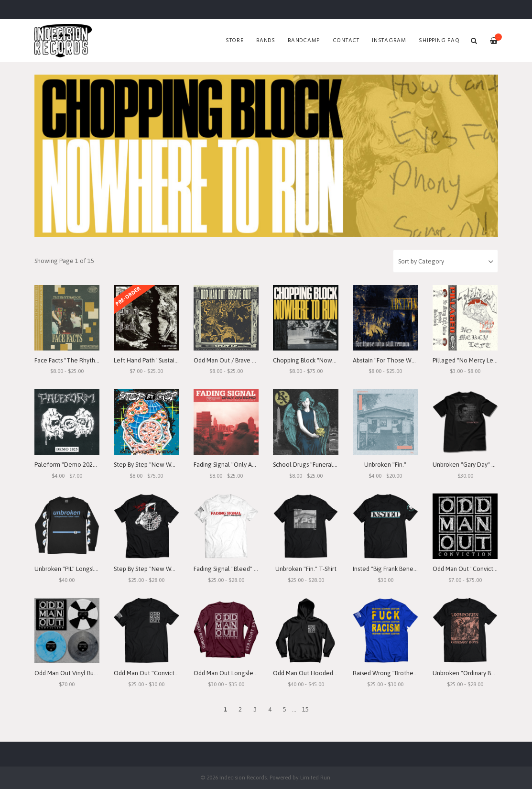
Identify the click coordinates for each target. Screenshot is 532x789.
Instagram (389, 41)
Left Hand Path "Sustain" (147, 360)
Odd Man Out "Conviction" (468, 569)
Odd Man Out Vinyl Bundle (70, 673)
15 (305, 709)
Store (235, 41)
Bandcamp (304, 41)
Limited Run (315, 777)
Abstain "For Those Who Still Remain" (404, 360)
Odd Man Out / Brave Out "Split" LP (241, 360)
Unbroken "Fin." (385, 465)
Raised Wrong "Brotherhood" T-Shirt (402, 673)
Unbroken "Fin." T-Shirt (306, 569)
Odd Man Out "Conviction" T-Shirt (159, 673)
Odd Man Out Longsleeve (229, 673)
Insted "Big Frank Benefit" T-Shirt (397, 569)
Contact (346, 41)
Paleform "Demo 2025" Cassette (79, 465)
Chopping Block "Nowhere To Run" (321, 360)
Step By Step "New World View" (157, 465)
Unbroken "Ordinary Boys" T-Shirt (477, 673)
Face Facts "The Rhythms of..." (76, 360)
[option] (266, 156)
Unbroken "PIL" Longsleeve (71, 569)
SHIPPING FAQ (439, 41)
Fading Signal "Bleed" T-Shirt (233, 569)
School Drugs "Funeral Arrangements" (325, 465)
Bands (266, 41)
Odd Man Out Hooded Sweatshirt (318, 673)
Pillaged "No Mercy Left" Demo (476, 360)
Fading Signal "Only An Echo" (233, 465)
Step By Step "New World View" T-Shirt (166, 569)
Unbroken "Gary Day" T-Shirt (471, 465)
